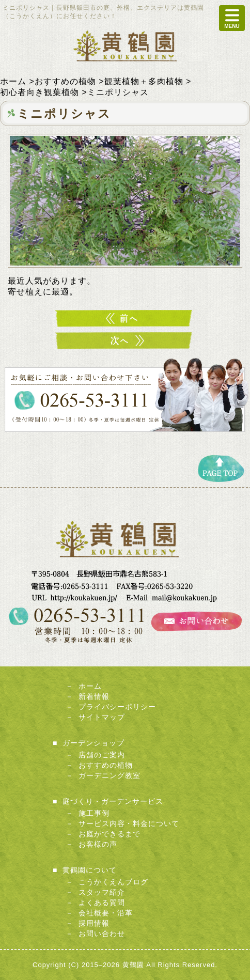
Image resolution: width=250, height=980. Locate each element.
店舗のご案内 (102, 755)
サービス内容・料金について (129, 823)
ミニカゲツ (125, 341)
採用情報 (94, 923)
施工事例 (94, 813)
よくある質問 (102, 903)
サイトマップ (102, 717)
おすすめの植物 (106, 765)
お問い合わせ (102, 934)
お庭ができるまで (110, 834)
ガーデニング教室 (110, 775)
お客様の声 (98, 844)
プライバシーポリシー (117, 707)
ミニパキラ (125, 318)
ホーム (90, 686)
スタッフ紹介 (102, 892)
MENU (232, 18)
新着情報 (94, 696)
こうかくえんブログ (113, 882)
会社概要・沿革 (106, 913)
